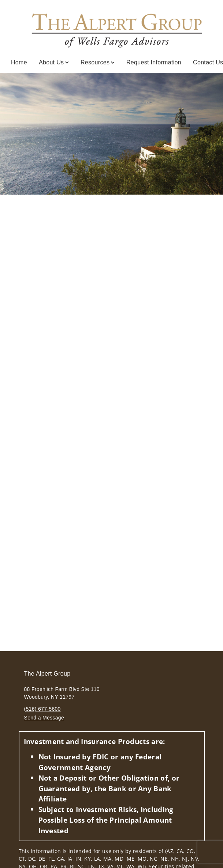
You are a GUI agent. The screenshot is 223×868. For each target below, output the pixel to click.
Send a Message (44, 718)
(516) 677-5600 (42, 709)
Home (19, 62)
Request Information (154, 62)
